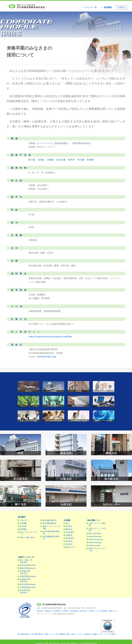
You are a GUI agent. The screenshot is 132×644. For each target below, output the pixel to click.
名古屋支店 (70, 532)
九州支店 (69, 544)
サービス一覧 (91, 7)
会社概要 (23, 523)
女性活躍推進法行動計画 (51, 537)
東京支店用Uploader (28, 565)
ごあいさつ (24, 520)
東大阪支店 (70, 538)
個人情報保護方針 (49, 523)
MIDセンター (71, 547)
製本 (68, 634)
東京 (42, 160)
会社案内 (95, 634)
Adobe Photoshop (96, 539)
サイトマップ (104, 634)
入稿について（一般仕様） (97, 524)
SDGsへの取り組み (27, 537)
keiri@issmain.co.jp (47, 357)
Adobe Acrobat (94, 545)
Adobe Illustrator (95, 536)
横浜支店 (69, 529)
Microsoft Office (95, 533)
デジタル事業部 (102, 611)
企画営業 (87, 634)
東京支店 (69, 526)
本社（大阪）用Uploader (26, 561)
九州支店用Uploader (28, 587)
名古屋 (62, 160)
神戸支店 (69, 541)
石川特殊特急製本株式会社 (36, 6)
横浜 (52, 160)
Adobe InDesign (95, 542)
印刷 (73, 634)
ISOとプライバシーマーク (28, 533)
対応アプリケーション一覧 (97, 549)
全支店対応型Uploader (25, 591)
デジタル (79, 634)
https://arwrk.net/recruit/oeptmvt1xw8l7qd (50, 337)
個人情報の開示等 (49, 520)
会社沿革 (23, 526)
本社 (67, 523)
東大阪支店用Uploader (25, 580)
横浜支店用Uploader (28, 568)
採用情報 (23, 529)
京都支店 (69, 535)
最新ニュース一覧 (51, 634)
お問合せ (113, 634)
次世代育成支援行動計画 (51, 532)
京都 (82, 160)
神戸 (73, 160)
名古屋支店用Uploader (25, 572)
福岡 (91, 160)
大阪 (33, 160)
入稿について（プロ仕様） (97, 529)
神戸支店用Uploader (28, 584)
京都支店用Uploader (28, 576)
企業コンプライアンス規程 (51, 527)
